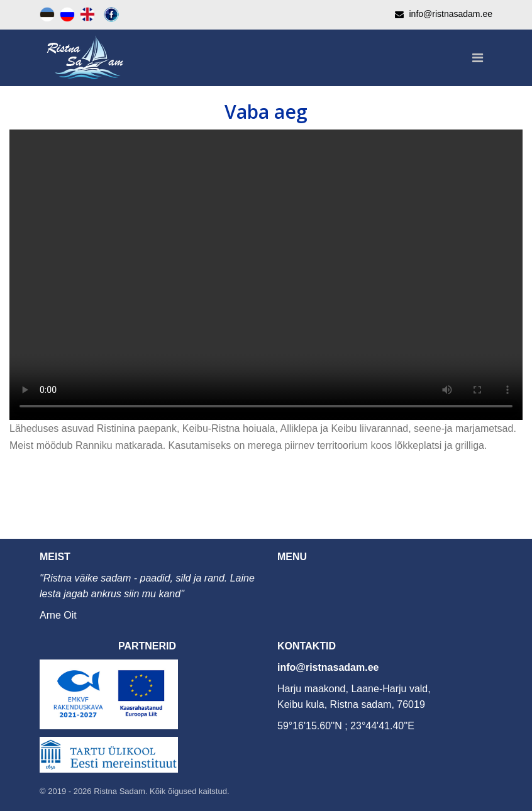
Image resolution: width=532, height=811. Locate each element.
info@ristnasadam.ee (328, 667)
